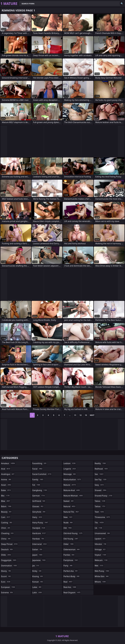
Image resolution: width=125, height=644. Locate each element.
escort (6, 576)
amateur (8, 463)
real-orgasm (72, 593)
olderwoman (72, 549)
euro (6, 582)
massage (70, 474)
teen (100, 512)
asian (6, 485)
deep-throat (10, 544)
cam (6, 517)
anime (6, 480)
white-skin (102, 576)
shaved (101, 490)
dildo (6, 555)
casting (7, 523)
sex (99, 474)
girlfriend (39, 501)
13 (86, 415)
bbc (6, 496)
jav (36, 566)
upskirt (100, 539)
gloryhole (39, 512)
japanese (39, 560)
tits (99, 523)
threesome (103, 517)
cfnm (6, 528)
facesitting (40, 463)
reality (101, 463)
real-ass (70, 587)
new (68, 517)
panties (69, 555)
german (39, 496)
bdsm (6, 506)
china (6, 539)
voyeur (101, 555)
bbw (6, 501)
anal (6, 469)
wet (99, 566)
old (68, 528)
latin (37, 593)
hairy (37, 517)
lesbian (70, 463)
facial (38, 469)
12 (81, 415)
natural (70, 506)
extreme (7, 593)
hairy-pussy (40, 523)
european (8, 587)
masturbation (72, 480)
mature (70, 485)
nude (68, 523)
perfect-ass (71, 571)
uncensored (103, 533)
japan (38, 555)
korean (38, 582)
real (68, 582)
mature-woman (73, 496)
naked (69, 501)
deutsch (7, 549)
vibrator (101, 544)
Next (92, 415)
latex (37, 587)
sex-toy (101, 480)
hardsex (38, 539)
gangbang (40, 490)
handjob (39, 528)
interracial (40, 544)
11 (75, 415)
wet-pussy (102, 571)
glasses (38, 506)
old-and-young (73, 533)
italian (38, 549)
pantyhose (71, 560)
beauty (7, 512)
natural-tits (72, 512)
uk (99, 528)
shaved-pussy (104, 496)
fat (36, 485)
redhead (102, 469)
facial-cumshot (42, 474)
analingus (8, 474)
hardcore (39, 533)
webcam (101, 560)
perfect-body (72, 576)
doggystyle (9, 560)
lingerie (70, 469)
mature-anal (72, 490)
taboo (100, 501)
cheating (8, 533)
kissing (38, 576)
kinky (37, 571)
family (38, 480)
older (69, 544)
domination (9, 566)
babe (6, 490)
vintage (101, 549)
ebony (6, 571)
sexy (100, 485)
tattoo (100, 506)
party (68, 566)
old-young (71, 539)
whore (100, 582)
